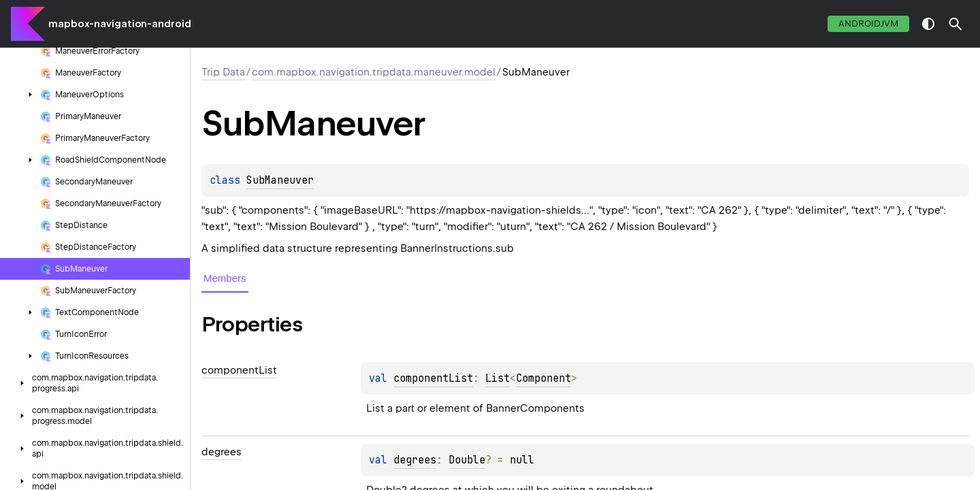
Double (467, 460)
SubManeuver (280, 180)
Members (225, 278)
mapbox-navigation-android (120, 24)
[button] (955, 24)
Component (543, 378)
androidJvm (868, 23)
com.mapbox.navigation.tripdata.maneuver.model (374, 72)
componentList (433, 378)
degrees (415, 460)
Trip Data (223, 72)
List (497, 378)
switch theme (928, 24)
